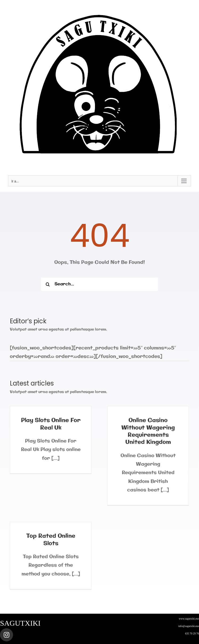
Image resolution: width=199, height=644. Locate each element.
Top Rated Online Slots (51, 540)
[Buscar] (48, 284)
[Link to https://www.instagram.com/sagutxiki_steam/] (7, 635)
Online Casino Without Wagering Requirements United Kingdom (148, 431)
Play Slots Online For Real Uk (51, 424)
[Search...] (99, 284)
